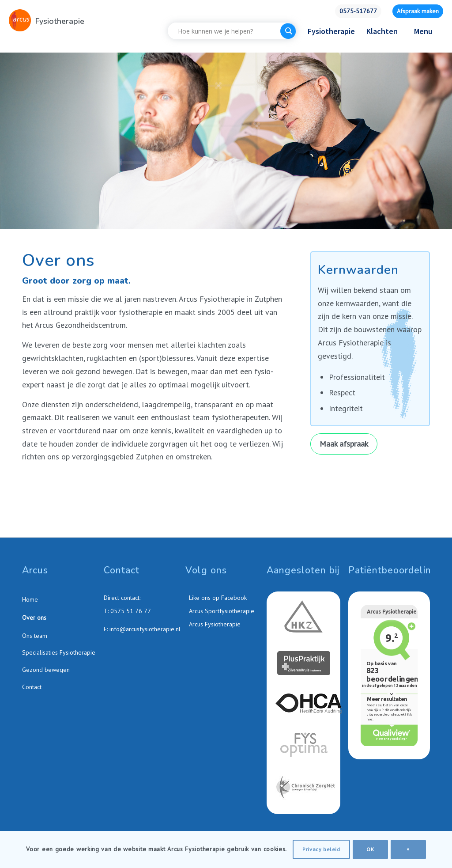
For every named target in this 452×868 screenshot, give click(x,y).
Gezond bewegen (46, 670)
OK (370, 849)
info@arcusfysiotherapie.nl (145, 629)
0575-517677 (358, 11)
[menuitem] (358, 11)
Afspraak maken (418, 11)
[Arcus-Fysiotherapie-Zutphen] (20, 20)
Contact (32, 687)
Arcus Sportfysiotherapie (221, 611)
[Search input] (226, 31)
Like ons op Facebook (217, 598)
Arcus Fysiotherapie (214, 624)
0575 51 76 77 (131, 611)
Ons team (35, 636)
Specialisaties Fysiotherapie (59, 652)
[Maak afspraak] (344, 444)
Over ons (34, 618)
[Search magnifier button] (288, 31)
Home (30, 599)
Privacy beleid (321, 849)
